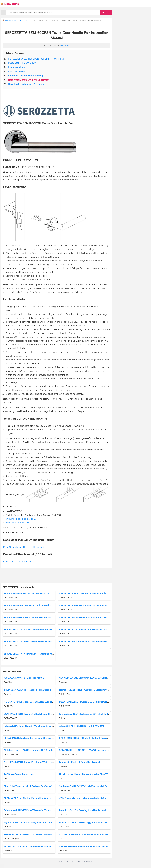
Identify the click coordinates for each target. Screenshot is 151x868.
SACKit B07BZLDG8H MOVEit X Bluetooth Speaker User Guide (90, 738)
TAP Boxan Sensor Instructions (19, 774)
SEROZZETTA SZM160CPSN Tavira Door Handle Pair (36, 59)
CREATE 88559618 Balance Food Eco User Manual (83, 847)
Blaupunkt (9, 791)
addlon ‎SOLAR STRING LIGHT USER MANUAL (82, 726)
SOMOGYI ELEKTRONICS (71, 754)
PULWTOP (65, 706)
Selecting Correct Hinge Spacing (26, 76)
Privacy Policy (76, 861)
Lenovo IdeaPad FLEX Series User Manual (79, 762)
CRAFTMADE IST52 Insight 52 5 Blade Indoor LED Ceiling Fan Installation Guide (42, 714)
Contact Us (63, 861)
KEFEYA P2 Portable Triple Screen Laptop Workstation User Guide (36, 702)
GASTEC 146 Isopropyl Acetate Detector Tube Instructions (87, 835)
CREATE (64, 851)
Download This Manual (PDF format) (27, 84)
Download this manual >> (17, 561)
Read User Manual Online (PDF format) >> (26, 547)
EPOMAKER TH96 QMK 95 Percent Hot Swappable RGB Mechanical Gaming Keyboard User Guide (52, 798)
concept (64, 682)
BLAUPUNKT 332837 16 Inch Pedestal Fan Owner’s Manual (32, 786)
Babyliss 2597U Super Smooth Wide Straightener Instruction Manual (37, 726)
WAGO (8, 682)
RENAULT (64, 815)
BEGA (7, 742)
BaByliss (8, 730)
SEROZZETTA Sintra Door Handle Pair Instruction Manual (87, 594)
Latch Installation (17, 71)
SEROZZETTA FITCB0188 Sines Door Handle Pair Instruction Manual (37, 594)
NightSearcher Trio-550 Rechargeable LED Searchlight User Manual (37, 750)
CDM (62, 803)
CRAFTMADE (10, 718)
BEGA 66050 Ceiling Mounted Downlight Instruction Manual (33, 738)
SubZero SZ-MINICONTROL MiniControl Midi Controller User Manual (93, 786)
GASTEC (64, 839)
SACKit (63, 742)
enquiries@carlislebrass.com (21, 519)
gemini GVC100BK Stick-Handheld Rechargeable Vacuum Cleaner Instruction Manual (45, 690)
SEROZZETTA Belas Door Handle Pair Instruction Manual (31, 606)
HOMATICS (65, 694)
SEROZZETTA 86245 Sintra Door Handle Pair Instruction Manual (35, 618)
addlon (63, 730)
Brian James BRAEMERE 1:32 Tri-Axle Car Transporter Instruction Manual (39, 810)
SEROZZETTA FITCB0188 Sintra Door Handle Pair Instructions (89, 642)
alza (7, 766)
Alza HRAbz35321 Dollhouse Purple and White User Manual (32, 762)
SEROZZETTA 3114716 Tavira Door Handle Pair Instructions (32, 654)
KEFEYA (8, 706)
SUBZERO (64, 791)
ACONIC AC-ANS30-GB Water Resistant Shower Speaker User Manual (38, 847)
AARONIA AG (66, 827)
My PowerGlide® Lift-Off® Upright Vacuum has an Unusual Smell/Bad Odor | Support (45, 823)
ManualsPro (10, 4)
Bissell (8, 827)
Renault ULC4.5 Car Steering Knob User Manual (82, 810)
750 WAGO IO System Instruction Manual (24, 678)
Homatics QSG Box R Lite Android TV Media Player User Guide (89, 690)
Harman (64, 718)
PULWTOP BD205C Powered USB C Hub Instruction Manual (88, 702)
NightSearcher (11, 754)
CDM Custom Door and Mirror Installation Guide (83, 798)
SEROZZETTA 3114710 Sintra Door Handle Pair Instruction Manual (36, 642)
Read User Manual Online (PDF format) (28, 80)
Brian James (10, 815)
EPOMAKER (10, 803)
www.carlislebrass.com (18, 523)
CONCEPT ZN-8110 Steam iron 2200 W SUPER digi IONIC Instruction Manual (96, 678)
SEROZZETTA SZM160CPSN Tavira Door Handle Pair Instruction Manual (94, 606)
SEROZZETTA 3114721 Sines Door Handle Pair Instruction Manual (91, 630)
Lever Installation (17, 67)
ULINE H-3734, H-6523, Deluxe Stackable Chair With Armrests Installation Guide (98, 774)
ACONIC (8, 851)
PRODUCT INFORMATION (22, 63)
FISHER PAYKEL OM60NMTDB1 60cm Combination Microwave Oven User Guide (44, 835)
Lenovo (63, 766)
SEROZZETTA (25, 21)
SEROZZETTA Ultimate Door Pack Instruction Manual (85, 618)
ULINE (63, 778)
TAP (7, 778)
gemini (8, 694)
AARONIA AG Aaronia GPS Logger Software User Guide (86, 823)
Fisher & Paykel (11, 839)
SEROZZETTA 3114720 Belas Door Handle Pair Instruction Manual (36, 630)
